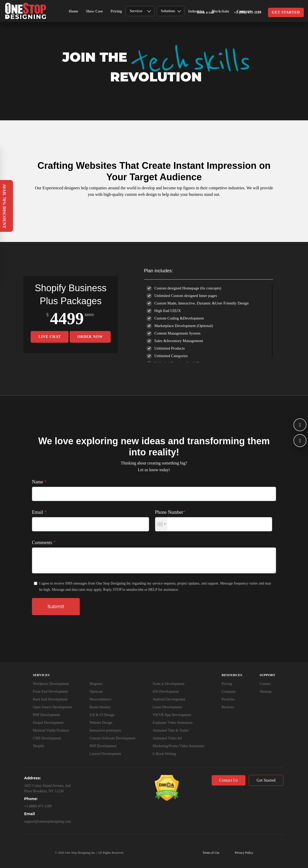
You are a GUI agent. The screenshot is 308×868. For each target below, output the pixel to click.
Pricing (116, 11)
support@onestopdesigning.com (48, 821)
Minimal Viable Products (51, 730)
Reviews (228, 707)
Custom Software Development (113, 738)
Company (229, 692)
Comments (44, 543)
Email (39, 512)
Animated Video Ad (167, 738)
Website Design (101, 723)
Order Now (90, 337)
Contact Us (229, 780)
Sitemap (265, 692)
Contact (265, 684)
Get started (286, 12)
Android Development (169, 699)
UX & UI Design (102, 715)
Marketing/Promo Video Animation (179, 746)
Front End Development (50, 692)
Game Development (167, 707)
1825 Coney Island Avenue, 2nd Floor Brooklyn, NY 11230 (47, 788)
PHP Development (46, 715)
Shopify (38, 746)
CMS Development (47, 738)
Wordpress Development (51, 684)
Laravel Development (105, 754)
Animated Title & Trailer (171, 730)
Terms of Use (211, 853)
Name (39, 482)
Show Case (94, 11)
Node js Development (169, 684)
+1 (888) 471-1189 (242, 13)
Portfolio (228, 699)
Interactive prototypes (105, 730)
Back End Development (50, 699)
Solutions (171, 11)
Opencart (96, 692)
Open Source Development (52, 707)
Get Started (266, 780)
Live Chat (50, 337)
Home (73, 11)
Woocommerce (101, 699)
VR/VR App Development (172, 715)
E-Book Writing (164, 754)
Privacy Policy (244, 853)
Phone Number (170, 512)
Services (140, 11)
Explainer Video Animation (173, 723)
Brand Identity (100, 707)
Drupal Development (48, 723)
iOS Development (166, 692)
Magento (96, 684)
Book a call (205, 12)
